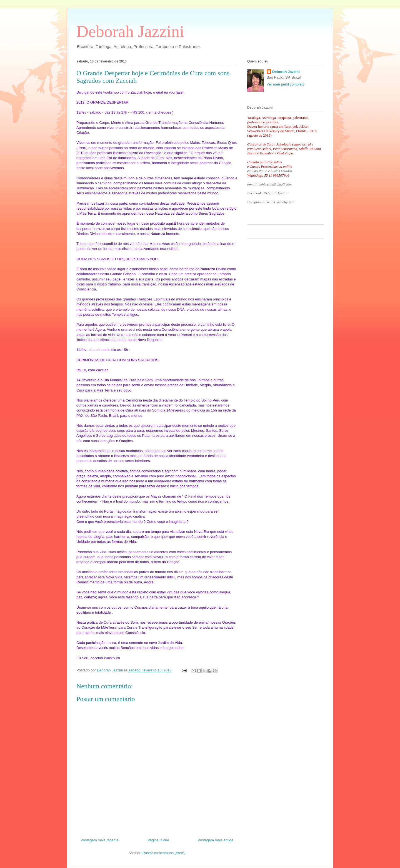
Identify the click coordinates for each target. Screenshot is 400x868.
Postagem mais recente (100, 840)
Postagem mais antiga (215, 840)
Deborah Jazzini (130, 31)
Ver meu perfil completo (286, 84)
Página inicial (158, 840)
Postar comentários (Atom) (164, 853)
